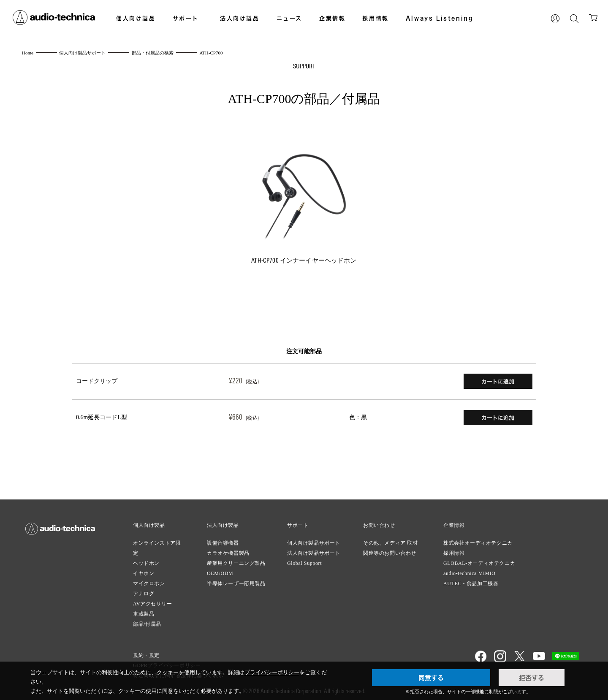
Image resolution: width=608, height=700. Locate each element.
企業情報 (332, 18)
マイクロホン (149, 580)
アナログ (144, 590)
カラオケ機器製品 (228, 550)
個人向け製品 (136, 18)
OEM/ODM (220, 570)
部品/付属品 (147, 621)
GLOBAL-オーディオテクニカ (479, 560)
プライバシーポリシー (272, 672)
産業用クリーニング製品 (236, 560)
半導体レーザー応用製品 (236, 580)
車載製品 (144, 610)
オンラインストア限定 (157, 545)
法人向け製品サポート (314, 550)
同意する (431, 678)
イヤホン (144, 570)
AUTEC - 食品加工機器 (471, 580)
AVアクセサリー (153, 600)
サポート (186, 18)
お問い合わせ (379, 522)
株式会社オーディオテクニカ (478, 540)
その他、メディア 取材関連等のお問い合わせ (391, 545)
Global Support (304, 560)
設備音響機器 (223, 540)
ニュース (289, 18)
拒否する (532, 678)
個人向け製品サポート (314, 540)
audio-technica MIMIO (470, 570)
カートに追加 (498, 381)
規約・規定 (146, 652)
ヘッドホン (146, 560)
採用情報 (375, 18)
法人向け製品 (240, 18)
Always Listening (440, 18)
